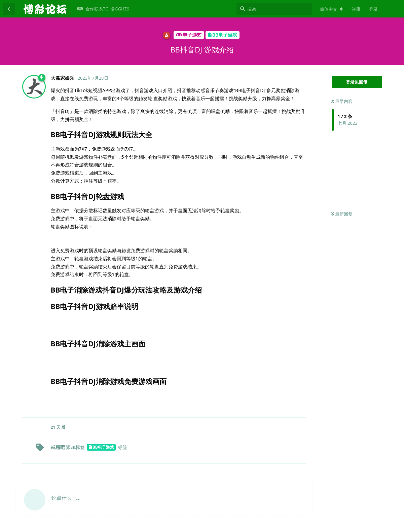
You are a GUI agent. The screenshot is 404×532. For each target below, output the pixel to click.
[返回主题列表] (9, 9)
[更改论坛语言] (331, 9)
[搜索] (274, 9)
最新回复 (342, 214)
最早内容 (342, 101)
